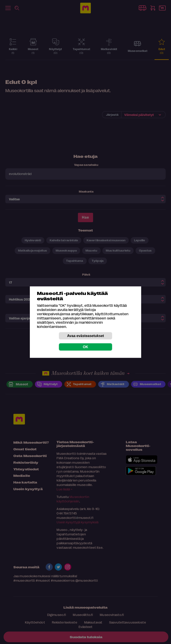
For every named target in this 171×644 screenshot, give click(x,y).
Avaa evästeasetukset (85, 336)
